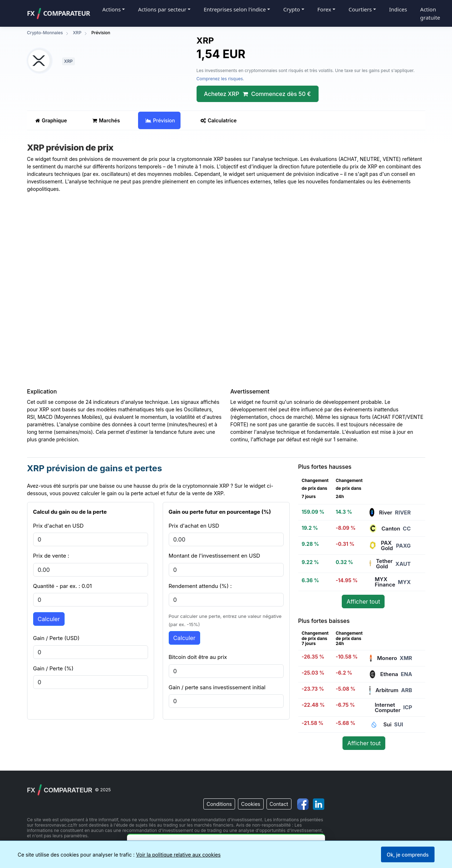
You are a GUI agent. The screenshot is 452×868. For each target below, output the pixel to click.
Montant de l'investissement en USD (215, 556)
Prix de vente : (51, 556)
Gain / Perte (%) (53, 668)
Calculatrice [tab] (219, 120)
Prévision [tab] (160, 120)
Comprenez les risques (220, 79)
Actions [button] (112, 9)
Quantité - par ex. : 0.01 (63, 586)
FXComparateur (59, 14)
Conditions (219, 804)
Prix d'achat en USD (59, 526)
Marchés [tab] (106, 120)
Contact (279, 804)
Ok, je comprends (408, 855)
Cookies (251, 804)
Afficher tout (363, 601)
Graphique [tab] (51, 120)
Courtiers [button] (360, 9)
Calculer (49, 619)
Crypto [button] (292, 9)
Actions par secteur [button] (162, 9)
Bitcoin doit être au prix (198, 657)
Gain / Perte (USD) (56, 638)
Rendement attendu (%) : (200, 586)
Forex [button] (324, 9)
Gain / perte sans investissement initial (217, 687)
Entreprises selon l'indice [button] (235, 9)
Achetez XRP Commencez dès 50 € (258, 94)
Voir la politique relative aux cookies (178, 855)
